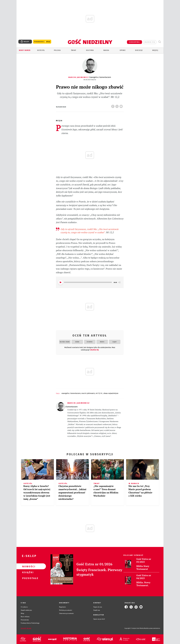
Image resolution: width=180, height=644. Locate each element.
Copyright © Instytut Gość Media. (134, 628)
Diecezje (139, 50)
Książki (28, 572)
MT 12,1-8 (99, 393)
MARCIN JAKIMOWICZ (88, 393)
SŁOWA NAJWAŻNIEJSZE (111, 393)
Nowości (28, 566)
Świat (74, 50)
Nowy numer (25, 50)
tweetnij (117, 106)
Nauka (106, 50)
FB (113, 106)
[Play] (60, 282)
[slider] (88, 282)
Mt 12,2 (110, 232)
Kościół (41, 50)
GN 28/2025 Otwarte (90, 80)
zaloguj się (150, 42)
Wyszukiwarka (160, 42)
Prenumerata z (42, 42)
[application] (90, 282)
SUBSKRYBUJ (134, 42)
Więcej (155, 50)
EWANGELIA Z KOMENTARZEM (71, 393)
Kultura (90, 50)
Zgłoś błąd (26, 628)
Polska (57, 50)
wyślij (122, 106)
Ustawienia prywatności (66, 613)
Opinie (123, 50)
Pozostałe (28, 578)
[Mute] (120, 282)
